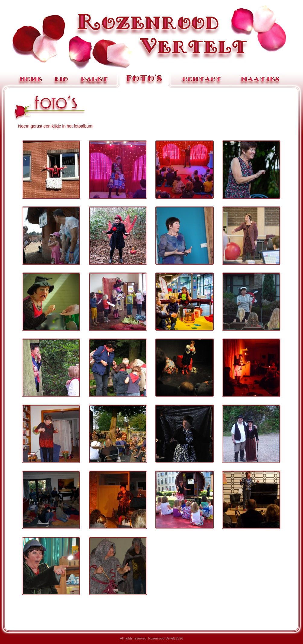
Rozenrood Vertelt (151, 37)
